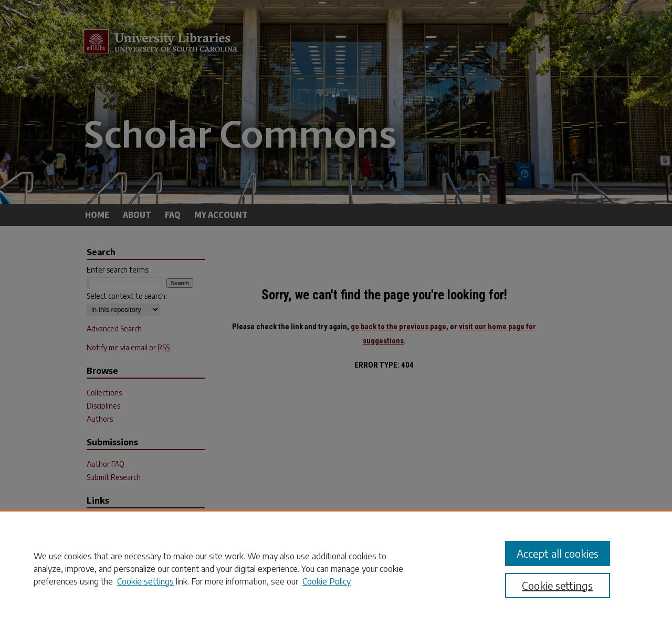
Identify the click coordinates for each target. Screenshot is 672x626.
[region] (336, 568)
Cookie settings (145, 581)
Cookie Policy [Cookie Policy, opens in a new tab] (327, 581)
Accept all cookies (558, 553)
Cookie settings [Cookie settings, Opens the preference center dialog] (557, 585)
